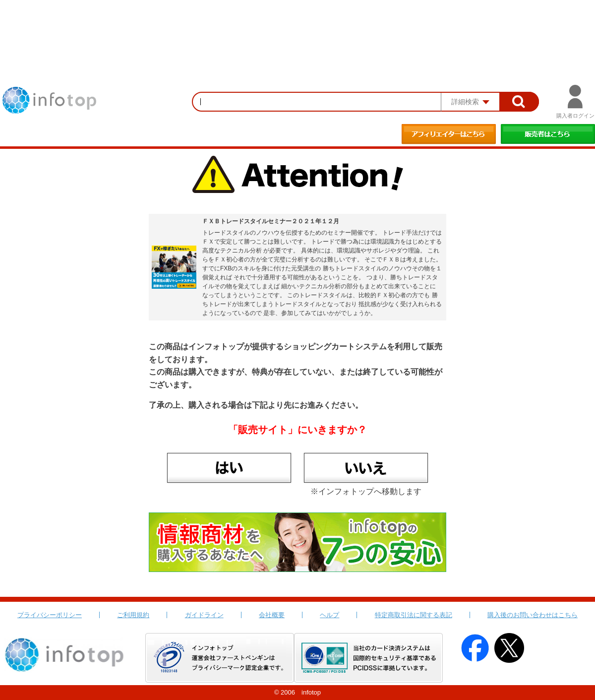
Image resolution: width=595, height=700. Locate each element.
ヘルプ (329, 615)
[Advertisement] (297, 27)
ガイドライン (204, 615)
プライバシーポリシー (50, 615)
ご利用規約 (133, 615)
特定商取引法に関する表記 (414, 615)
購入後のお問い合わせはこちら (533, 615)
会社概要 (272, 615)
